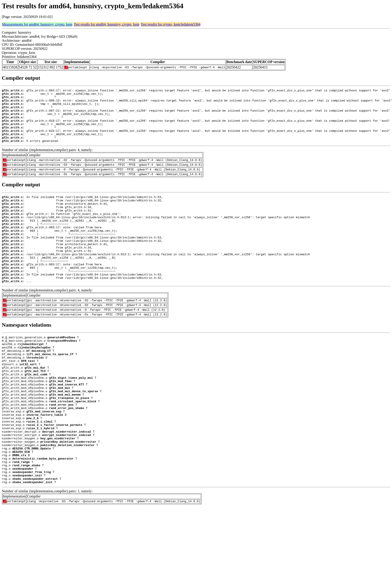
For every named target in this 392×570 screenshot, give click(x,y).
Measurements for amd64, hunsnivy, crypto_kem (37, 24)
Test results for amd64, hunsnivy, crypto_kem (107, 24)
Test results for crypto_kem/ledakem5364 (171, 24)
